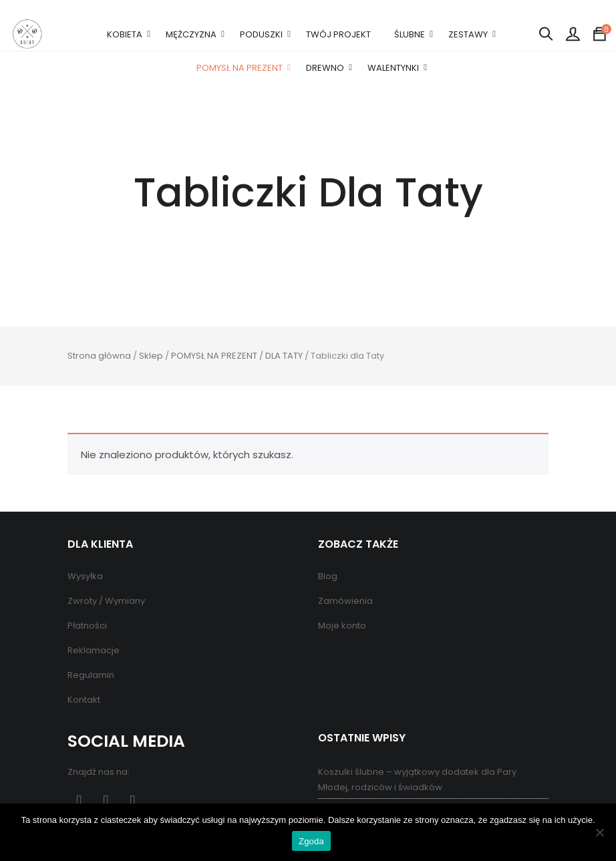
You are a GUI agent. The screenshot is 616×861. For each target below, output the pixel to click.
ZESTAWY (468, 34)
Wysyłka (85, 576)
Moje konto (342, 626)
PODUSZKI (261, 34)
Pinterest (106, 801)
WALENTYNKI (393, 68)
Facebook (79, 801)
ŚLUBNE (410, 34)
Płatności (87, 626)
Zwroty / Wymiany (106, 601)
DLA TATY (284, 356)
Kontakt (84, 700)
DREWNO (325, 68)
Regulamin (91, 675)
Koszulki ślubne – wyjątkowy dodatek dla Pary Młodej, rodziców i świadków (417, 780)
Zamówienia (345, 601)
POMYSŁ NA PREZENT (240, 68)
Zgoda (311, 841)
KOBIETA (125, 34)
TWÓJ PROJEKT (338, 34)
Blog (328, 576)
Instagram (133, 801)
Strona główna (99, 356)
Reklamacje (94, 650)
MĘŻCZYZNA (191, 34)
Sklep (151, 356)
